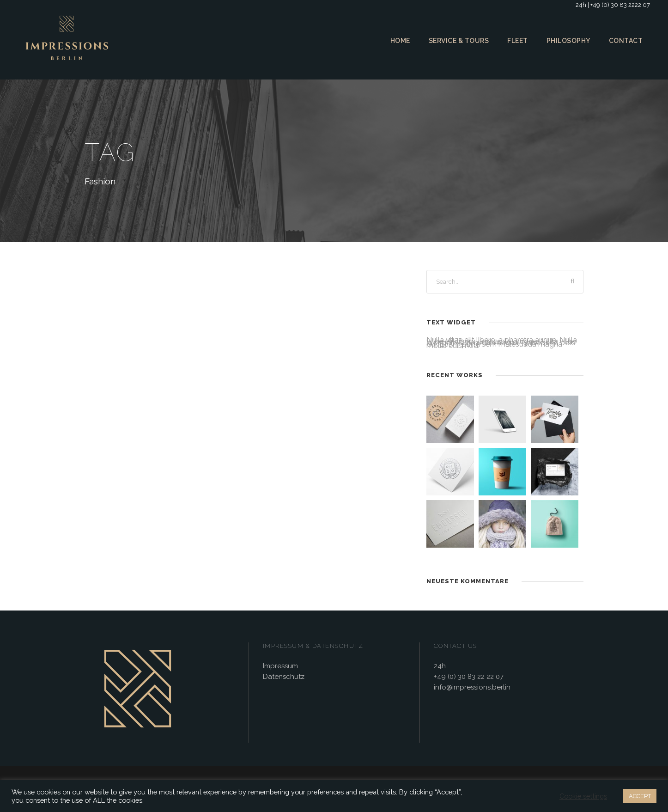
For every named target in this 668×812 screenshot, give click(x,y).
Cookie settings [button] (582, 796)
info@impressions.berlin (471, 688)
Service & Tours (457, 41)
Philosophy (569, 41)
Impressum (280, 667)
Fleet (517, 41)
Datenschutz (282, 677)
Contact (626, 41)
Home (397, 41)
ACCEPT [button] (639, 796)
